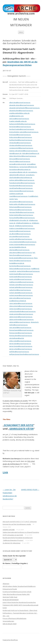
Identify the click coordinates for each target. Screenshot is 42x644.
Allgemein (6, 584)
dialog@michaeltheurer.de (31, 153)
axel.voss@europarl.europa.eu (19, 119)
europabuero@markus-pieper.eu (20, 169)
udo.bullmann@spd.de (17, 338)
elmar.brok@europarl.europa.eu (20, 161)
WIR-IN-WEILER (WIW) (10, 624)
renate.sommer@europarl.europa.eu (21, 314)
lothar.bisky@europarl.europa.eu (20, 269)
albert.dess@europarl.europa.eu (20, 103)
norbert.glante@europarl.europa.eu (21, 293)
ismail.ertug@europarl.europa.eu (20, 231)
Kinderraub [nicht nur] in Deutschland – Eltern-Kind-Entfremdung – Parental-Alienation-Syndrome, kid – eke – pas (20, 613)
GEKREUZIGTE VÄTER (22, 429)
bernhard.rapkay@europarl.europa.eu (22, 129)
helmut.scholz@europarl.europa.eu (21, 210)
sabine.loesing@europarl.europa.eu (21, 317)
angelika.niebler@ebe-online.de (19, 113)
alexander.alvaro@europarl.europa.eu (22, 105)
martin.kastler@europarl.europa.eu (21, 277)
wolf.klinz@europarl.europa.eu (19, 352)
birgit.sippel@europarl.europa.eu (20, 135)
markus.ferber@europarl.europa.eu (28, 271)
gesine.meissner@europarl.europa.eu (21, 191)
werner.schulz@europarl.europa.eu (21, 349)
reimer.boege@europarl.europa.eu (21, 309)
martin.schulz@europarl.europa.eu (20, 279)
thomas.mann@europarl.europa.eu (21, 333)
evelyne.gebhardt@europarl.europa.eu (22, 180)
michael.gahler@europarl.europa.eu (21, 287)
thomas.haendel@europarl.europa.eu (21, 330)
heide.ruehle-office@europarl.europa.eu (22, 204)
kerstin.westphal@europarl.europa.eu (21, 258)
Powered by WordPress (10, 640)
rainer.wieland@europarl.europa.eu (21, 303)
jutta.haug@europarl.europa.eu (19, 250)
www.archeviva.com (21, 14)
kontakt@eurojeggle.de (17, 263)
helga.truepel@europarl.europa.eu (20, 207)
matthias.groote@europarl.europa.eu (21, 282)
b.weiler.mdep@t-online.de (18, 121)
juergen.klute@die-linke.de (18, 247)
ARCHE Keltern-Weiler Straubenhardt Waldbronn (19, 586)
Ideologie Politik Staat (10, 597)
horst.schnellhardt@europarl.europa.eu (22, 218)
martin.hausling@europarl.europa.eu (21, 274)
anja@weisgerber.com (16, 116)
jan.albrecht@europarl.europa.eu (20, 234)
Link (5, 472)
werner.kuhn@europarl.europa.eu (20, 344)
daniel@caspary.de (15, 153)
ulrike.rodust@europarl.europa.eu (20, 341)
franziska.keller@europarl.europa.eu (21, 186)
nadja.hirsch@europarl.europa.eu (20, 290)
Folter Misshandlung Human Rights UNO (16, 594)
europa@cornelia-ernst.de (18, 164)
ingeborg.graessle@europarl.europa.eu (22, 228)
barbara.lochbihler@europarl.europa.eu (22, 124)
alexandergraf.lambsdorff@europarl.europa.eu (24, 108)
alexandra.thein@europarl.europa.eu (21, 111)
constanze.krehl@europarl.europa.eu (21, 148)
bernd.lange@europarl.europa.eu (20, 127)
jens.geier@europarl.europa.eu (19, 236)
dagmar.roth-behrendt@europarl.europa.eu (23, 151)
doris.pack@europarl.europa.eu (20, 159)
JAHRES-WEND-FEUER (30, 490)
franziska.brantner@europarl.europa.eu (22, 183)
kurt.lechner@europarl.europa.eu (20, 266)
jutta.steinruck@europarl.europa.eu (21, 253)
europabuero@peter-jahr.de (18, 172)
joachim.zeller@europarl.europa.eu (21, 239)
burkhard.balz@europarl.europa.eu (21, 140)
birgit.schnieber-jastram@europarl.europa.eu (24, 132)
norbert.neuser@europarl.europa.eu (21, 295)
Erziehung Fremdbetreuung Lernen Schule (17, 592)
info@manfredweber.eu (24, 223)
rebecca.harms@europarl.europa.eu (21, 306)
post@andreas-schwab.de (18, 301)
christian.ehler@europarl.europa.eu (21, 145)
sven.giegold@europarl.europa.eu (20, 328)
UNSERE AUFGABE (9, 530)
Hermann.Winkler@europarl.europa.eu (22, 212)
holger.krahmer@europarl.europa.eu (21, 215)
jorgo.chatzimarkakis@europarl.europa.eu (23, 242)
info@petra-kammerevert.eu (24, 226)
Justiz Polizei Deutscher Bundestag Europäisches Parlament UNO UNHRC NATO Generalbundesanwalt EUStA (20, 605)
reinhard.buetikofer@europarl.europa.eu (22, 311)
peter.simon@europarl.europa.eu (20, 298)
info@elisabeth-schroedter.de (19, 220)
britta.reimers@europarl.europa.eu (21, 137)
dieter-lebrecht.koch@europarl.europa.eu (23, 156)
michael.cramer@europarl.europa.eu (21, 285)
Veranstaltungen (8, 621)
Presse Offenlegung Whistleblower (15, 618)
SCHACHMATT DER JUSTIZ (19, 425)
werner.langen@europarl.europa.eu (21, 346)
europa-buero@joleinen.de (28, 167)
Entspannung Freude (10, 589)
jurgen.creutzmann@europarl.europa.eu (22, 244)
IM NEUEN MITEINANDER (11, 600)
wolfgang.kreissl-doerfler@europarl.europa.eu (24, 354)
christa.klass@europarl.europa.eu (20, 143)
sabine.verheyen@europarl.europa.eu (21, 319)
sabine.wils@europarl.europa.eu (20, 322)
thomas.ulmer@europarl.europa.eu (21, 336)
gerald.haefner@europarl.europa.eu (21, 188)
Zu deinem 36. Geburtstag (11, 543)
